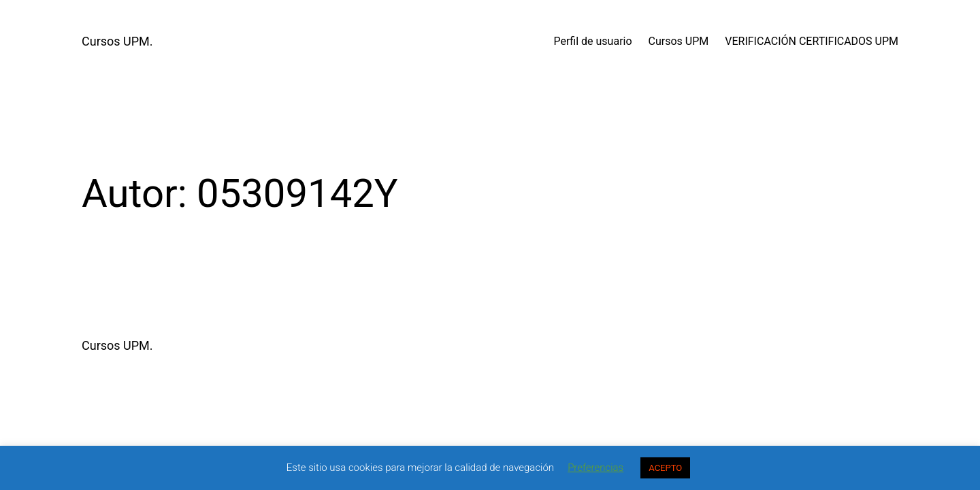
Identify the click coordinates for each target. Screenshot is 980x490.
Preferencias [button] (595, 468)
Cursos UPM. (117, 41)
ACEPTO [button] (665, 468)
